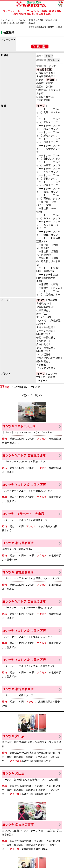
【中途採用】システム (48, 288)
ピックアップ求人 (46, 368)
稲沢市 (50, 83)
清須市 (50, 87)
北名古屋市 (42, 90)
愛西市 (40, 87)
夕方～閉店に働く (46, 348)
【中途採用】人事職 (47, 284)
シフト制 (41, 321)
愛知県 (3, 23)
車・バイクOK (44, 317)
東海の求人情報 (52, 20)
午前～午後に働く (46, 338)
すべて (52, 66)
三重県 (59, 27)
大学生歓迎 (55, 321)
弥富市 (55, 90)
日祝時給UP (43, 304)
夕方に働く (42, 344)
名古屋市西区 (44, 70)
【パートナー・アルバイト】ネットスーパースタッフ (48, 225)
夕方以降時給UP (45, 307)
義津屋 (51, 377)
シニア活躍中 (44, 355)
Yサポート (42, 381)
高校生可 (41, 324)
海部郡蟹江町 (44, 100)
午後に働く (42, 341)
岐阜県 (43, 27)
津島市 (40, 80)
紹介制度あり (44, 361)
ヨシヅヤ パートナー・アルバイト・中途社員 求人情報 (22, 20)
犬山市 (51, 80)
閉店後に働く (44, 351)
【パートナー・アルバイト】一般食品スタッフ (48, 149)
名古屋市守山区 (45, 76)
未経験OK (53, 300)
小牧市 (40, 83)
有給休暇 (41, 365)
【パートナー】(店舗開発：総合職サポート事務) (48, 278)
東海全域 (34, 27)
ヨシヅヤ (53, 374)
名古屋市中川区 (45, 73)
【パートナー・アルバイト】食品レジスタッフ (48, 112)
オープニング (44, 314)
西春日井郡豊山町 (46, 97)
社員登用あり (44, 310)
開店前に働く (44, 334)
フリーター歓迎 (45, 331)
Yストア (41, 377)
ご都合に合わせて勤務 (48, 358)
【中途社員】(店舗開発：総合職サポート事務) (48, 261)
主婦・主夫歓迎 (45, 327)
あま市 (40, 93)
